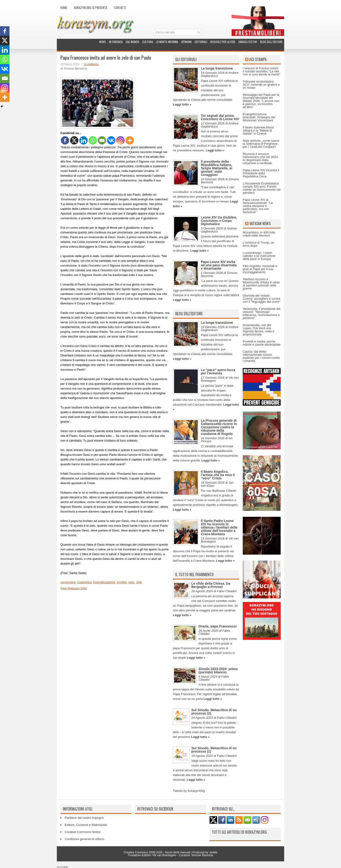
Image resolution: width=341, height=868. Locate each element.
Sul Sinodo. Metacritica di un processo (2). (214, 712)
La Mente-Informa (167, 42)
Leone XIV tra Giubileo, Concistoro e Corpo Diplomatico (219, 221)
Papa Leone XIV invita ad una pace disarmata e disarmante (219, 265)
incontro (122, 582)
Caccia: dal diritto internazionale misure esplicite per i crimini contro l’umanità (261, 356)
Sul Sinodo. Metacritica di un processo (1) (214, 750)
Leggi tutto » (182, 104)
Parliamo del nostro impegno (84, 818)
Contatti (120, 8)
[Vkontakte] (111, 140)
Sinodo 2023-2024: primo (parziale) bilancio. (218, 671)
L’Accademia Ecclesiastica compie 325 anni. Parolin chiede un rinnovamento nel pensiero (262, 188)
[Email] (102, 140)
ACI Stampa (258, 59)
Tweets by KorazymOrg (189, 791)
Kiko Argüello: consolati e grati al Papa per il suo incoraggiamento (260, 269)
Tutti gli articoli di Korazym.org (239, 832)
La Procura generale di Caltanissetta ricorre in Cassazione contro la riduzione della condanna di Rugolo (219, 427)
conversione (68, 582)
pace (132, 582)
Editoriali (201, 42)
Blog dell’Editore (271, 42)
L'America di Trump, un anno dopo (258, 244)
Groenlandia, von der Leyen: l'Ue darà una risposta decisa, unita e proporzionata (258, 330)
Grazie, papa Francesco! (218, 626)
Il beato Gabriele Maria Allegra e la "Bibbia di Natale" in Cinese (258, 130)
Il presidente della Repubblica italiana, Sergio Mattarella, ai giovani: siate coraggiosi (216, 168)
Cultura (148, 42)
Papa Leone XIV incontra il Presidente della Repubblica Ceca (261, 173)
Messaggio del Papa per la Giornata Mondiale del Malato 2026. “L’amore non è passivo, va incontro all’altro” (261, 101)
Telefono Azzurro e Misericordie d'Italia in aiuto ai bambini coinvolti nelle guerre (261, 284)
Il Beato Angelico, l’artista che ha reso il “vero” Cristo (218, 475)
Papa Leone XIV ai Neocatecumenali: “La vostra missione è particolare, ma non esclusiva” (258, 206)
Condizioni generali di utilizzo (85, 839)
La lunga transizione (217, 68)
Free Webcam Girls (74, 588)
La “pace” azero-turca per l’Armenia (218, 372)
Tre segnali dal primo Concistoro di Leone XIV (220, 117)
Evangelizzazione (104, 582)
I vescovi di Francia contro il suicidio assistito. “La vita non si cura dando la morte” (261, 71)
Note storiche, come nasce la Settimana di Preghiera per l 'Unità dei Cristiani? (261, 144)
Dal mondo (132, 42)
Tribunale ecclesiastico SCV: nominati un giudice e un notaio (261, 85)
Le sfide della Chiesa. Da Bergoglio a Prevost (211, 585)
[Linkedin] (83, 140)
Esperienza (84, 582)
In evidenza (116, 42)
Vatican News (260, 224)
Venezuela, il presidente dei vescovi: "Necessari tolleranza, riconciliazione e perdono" (262, 313)
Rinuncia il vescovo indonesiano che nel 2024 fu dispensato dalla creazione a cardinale (260, 158)
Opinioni (186, 42)
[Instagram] (120, 140)
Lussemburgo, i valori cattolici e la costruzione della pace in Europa (259, 256)
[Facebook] (65, 140)
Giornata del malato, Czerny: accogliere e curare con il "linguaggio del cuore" (262, 299)
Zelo (139, 582)
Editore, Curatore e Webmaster (86, 825)
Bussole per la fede (223, 42)
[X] (74, 140)
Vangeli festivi (248, 42)
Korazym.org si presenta (91, 8)
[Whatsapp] (93, 140)
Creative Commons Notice (83, 832)
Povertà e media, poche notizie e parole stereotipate (262, 343)
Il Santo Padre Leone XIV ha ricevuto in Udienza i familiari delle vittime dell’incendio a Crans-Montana (219, 527)
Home (64, 8)
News (103, 42)
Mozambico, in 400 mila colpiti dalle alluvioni (259, 234)
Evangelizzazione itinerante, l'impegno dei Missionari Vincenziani (259, 117)
